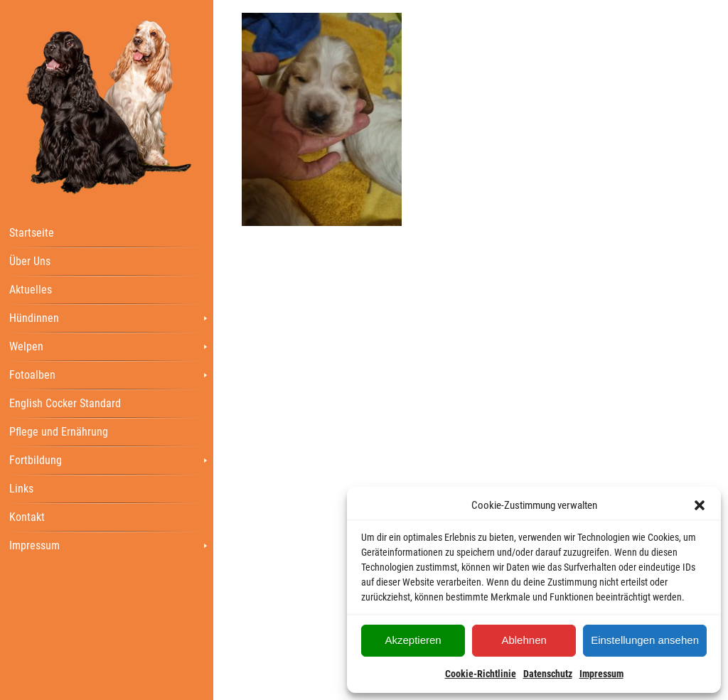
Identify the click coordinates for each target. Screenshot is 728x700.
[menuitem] (107, 232)
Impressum (601, 674)
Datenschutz (548, 674)
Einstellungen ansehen (645, 640)
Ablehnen (524, 640)
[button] (700, 505)
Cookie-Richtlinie (481, 674)
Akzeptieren (413, 640)
